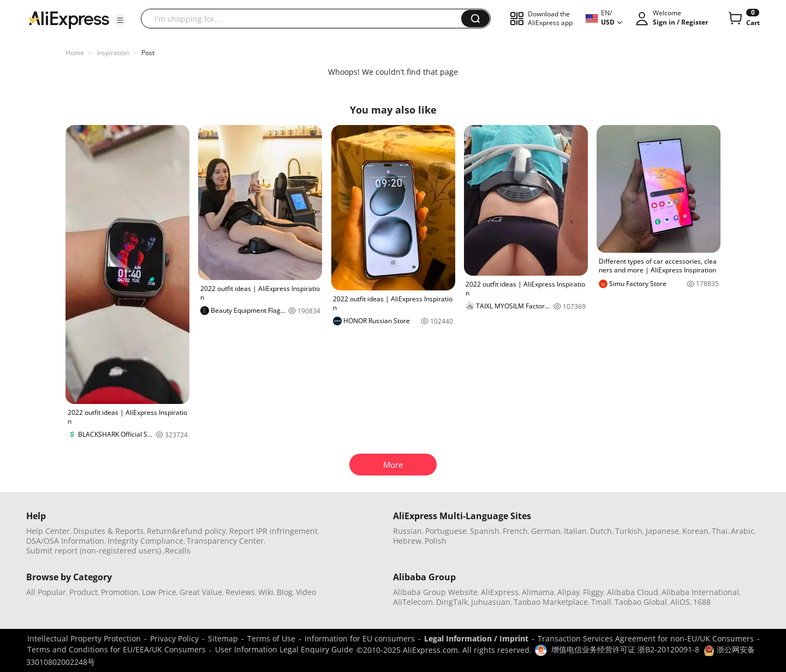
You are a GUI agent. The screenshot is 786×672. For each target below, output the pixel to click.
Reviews (240, 592)
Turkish (629, 531)
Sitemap (223, 638)
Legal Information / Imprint (476, 638)
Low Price (159, 592)
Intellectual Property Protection (84, 638)
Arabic (743, 531)
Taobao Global (641, 602)
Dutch (601, 531)
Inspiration (113, 53)
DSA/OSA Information (65, 541)
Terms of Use (271, 638)
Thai (720, 531)
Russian (407, 531)
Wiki (266, 592)
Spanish (485, 531)
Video (306, 592)
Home (75, 53)
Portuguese (446, 531)
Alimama (538, 592)
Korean (695, 531)
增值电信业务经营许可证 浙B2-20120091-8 (625, 649)
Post (148, 53)
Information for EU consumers (360, 638)
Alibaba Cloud (633, 592)
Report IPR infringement (273, 531)
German (546, 531)
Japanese (662, 531)
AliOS (680, 602)
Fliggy (593, 592)
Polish (436, 541)
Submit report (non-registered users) (94, 551)
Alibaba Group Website (435, 592)
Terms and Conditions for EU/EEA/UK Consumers (117, 649)
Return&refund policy (186, 531)
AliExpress (500, 592)
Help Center (48, 531)
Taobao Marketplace (551, 602)
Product (84, 592)
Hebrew (407, 541)
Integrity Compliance (145, 541)
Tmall (601, 602)
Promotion (120, 592)
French (515, 531)
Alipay (568, 592)
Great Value (201, 592)
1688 (702, 602)
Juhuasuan (491, 602)
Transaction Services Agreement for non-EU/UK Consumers (646, 638)
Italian (575, 531)
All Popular (46, 592)
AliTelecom (413, 602)
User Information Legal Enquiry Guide (284, 649)
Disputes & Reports (108, 531)
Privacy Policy (174, 638)
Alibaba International (700, 592)
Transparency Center (225, 541)
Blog (285, 592)
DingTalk (452, 602)
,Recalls (177, 551)
